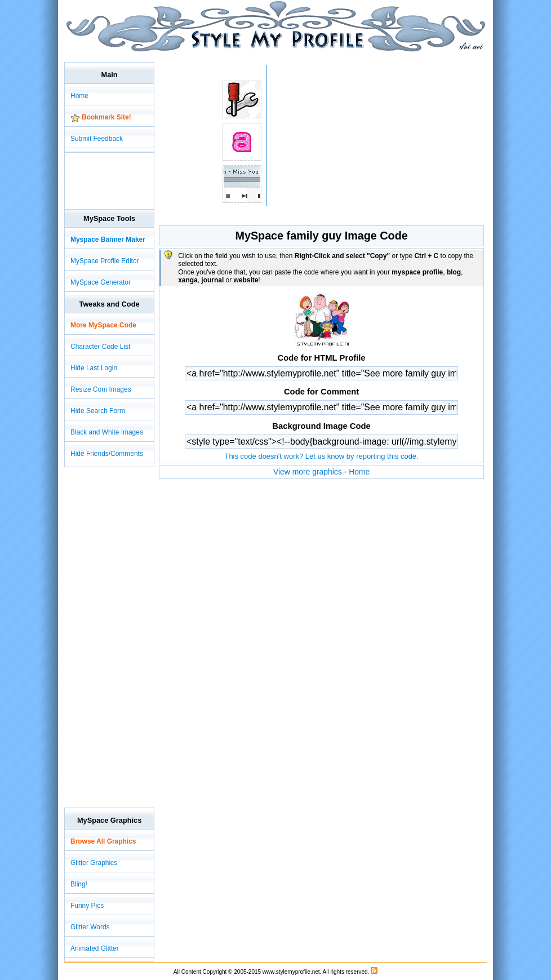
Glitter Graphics (94, 863)
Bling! (79, 884)
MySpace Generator (101, 282)
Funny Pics (87, 906)
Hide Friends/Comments (107, 454)
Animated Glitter (95, 948)
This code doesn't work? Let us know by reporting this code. (321, 456)
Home (359, 472)
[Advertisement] (269, 56)
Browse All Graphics (103, 841)
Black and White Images (107, 432)
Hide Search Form (98, 411)
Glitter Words (90, 927)
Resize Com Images (101, 389)
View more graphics (308, 472)
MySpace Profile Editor (105, 261)
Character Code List (100, 347)
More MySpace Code (103, 325)
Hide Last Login (94, 368)
